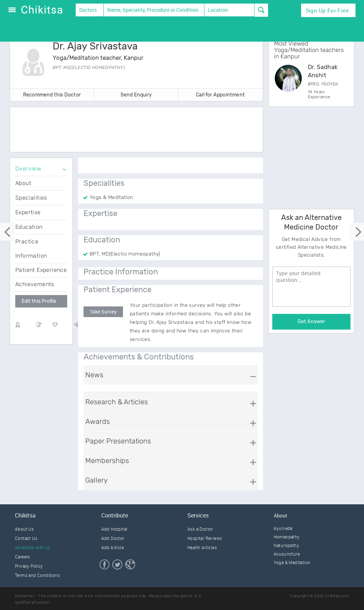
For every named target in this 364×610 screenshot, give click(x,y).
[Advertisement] (143, 130)
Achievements (35, 284)
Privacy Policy (29, 566)
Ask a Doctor (200, 529)
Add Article (113, 547)
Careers (23, 557)
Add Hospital (114, 529)
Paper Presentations (118, 441)
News (94, 375)
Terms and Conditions (37, 575)
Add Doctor (113, 538)
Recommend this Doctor (52, 95)
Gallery (97, 480)
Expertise (28, 212)
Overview (28, 169)
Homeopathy (287, 537)
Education (29, 227)
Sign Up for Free (327, 10)
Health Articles (202, 547)
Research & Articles (117, 402)
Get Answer (311, 322)
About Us (24, 529)
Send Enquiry (136, 95)
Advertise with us (33, 547)
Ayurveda (283, 528)
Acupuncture (287, 554)
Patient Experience (41, 270)
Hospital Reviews (205, 538)
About (23, 183)
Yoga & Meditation (292, 562)
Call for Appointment (220, 95)
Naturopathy (286, 545)
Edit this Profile (39, 301)
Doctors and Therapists (88, 11)
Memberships (107, 461)
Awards (98, 421)
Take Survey (103, 312)
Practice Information (31, 249)
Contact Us (26, 538)
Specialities (31, 198)
